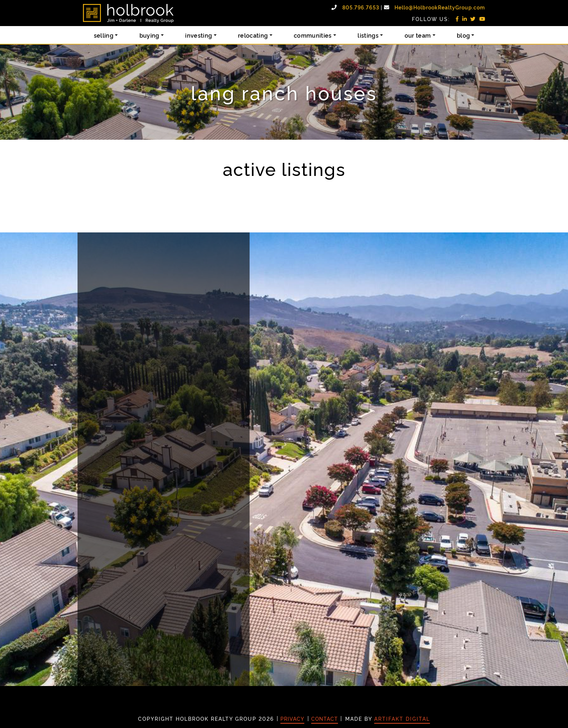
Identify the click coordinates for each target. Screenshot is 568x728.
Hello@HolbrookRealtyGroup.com (440, 7)
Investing (199, 35)
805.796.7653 (362, 7)
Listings (368, 35)
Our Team (418, 35)
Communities (313, 35)
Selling (104, 35)
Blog (463, 35)
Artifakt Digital (402, 719)
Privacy (292, 719)
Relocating (253, 35)
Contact (325, 719)
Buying (149, 35)
